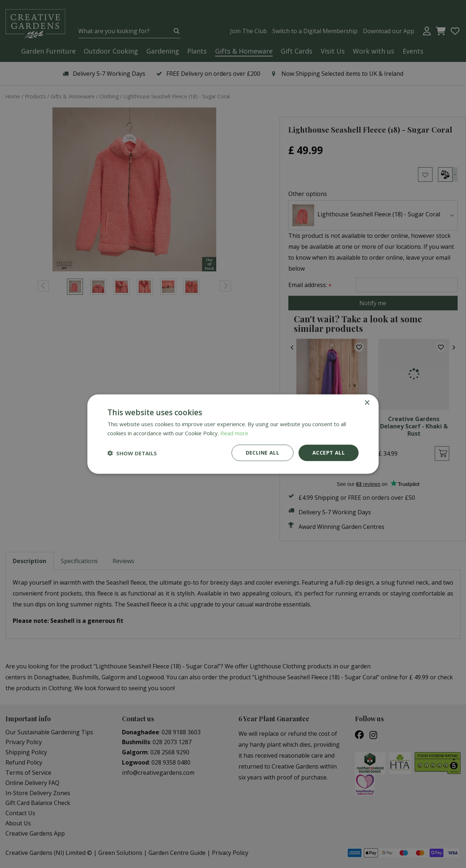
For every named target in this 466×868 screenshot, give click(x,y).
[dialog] (233, 434)
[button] (132, 453)
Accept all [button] (329, 453)
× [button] (367, 403)
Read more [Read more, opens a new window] (234, 433)
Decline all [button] (262, 453)
